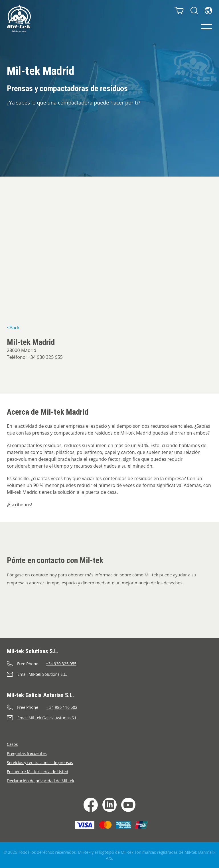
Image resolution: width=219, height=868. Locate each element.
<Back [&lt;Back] (13, 327)
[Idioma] (208, 11)
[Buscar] (194, 11)
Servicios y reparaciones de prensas (40, 762)
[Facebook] (91, 805)
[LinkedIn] (109, 805)
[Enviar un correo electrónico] (109, 674)
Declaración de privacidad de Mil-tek (40, 781)
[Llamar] (109, 664)
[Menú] (206, 27)
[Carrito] (179, 11)
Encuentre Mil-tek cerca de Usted (37, 772)
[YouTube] (128, 805)
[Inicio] (19, 19)
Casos (12, 744)
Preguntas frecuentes (27, 753)
